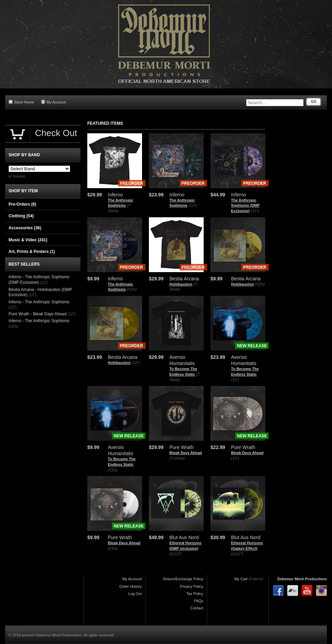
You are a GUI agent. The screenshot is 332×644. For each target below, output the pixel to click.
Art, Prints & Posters (32, 252)
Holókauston (181, 284)
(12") (193, 205)
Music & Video (28, 240)
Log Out (135, 594)
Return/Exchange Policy (183, 579)
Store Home (21, 102)
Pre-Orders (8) (22, 204)
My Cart (241, 579)
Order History (131, 586)
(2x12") (175, 554)
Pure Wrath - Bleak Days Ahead (37, 314)
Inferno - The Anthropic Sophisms (39, 302)
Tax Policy (195, 594)
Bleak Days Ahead (186, 453)
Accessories (25, 228)
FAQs (199, 601)
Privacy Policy (192, 586)
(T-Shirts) (177, 458)
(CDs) (132, 289)
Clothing (21, 216)
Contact (197, 608)
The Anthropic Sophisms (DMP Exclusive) (245, 205)
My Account (54, 102)
